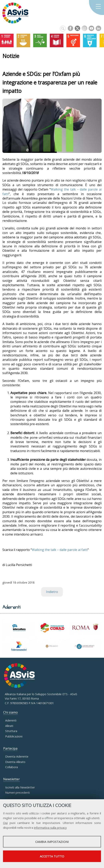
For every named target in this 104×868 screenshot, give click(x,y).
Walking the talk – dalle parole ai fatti (60, 550)
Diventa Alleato (15, 762)
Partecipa (10, 748)
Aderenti (11, 720)
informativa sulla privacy (50, 828)
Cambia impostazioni (52, 842)
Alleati (9, 726)
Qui (5, 823)
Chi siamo (10, 712)
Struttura (11, 731)
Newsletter (11, 779)
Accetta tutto (52, 856)
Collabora (11, 767)
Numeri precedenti (17, 793)
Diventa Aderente (17, 756)
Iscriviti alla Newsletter (20, 787)
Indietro (52, 592)
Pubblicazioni (14, 736)
